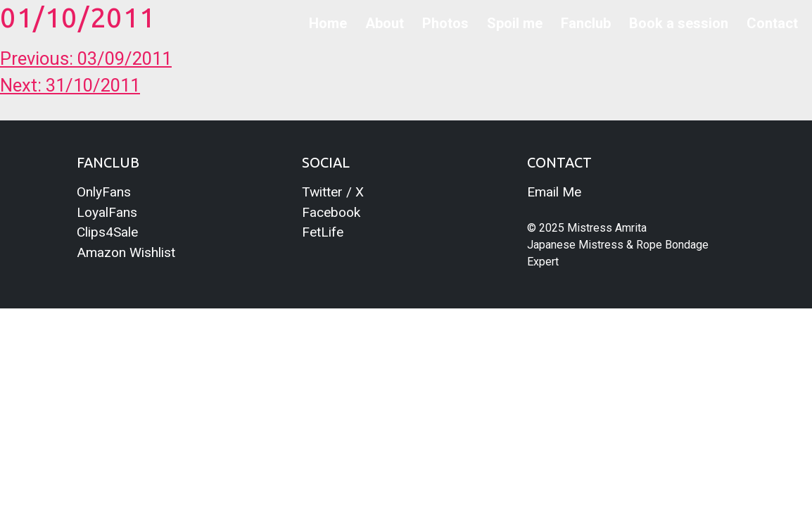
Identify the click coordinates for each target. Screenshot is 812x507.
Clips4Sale (107, 232)
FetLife (323, 232)
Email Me (554, 192)
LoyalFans (107, 212)
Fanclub (586, 23)
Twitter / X (333, 192)
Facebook (331, 212)
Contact (772, 23)
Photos (445, 23)
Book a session (679, 23)
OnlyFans (104, 192)
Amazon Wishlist (126, 252)
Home (328, 23)
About (385, 23)
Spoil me (515, 23)
